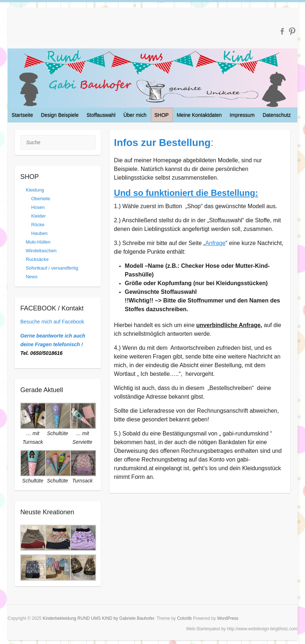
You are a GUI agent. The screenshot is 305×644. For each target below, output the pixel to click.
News (32, 277)
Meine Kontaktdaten (199, 115)
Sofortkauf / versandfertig (52, 268)
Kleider (38, 216)
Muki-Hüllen (38, 242)
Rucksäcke (37, 259)
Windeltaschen (41, 251)
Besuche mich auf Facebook (52, 322)
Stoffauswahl (101, 115)
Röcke (38, 225)
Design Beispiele (60, 115)
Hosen (38, 207)
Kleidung (35, 190)
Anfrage (215, 243)
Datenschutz (277, 115)
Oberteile (41, 199)
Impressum (242, 115)
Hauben (39, 233)
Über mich (135, 115)
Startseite (22, 115)
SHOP (162, 115)
